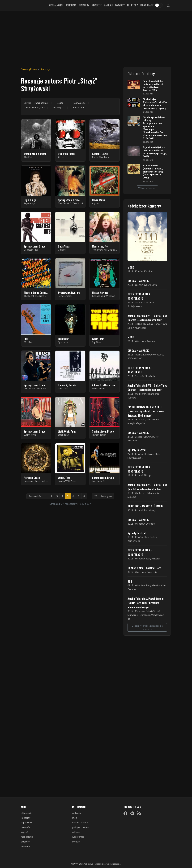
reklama (76, 832)
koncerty (26, 818)
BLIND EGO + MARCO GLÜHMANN (145, 506)
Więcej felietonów (147, 188)
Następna (107, 496)
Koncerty (71, 5)
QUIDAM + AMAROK (138, 281)
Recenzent (79, 108)
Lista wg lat (59, 108)
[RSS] (139, 813)
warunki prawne (80, 822)
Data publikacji (41, 103)
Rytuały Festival (137, 450)
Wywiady (120, 5)
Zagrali (108, 5)
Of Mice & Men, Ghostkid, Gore (144, 568)
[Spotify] (132, 813)
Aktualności (56, 5)
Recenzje (97, 5)
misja (75, 818)
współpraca (78, 837)
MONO (131, 267)
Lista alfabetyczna (35, 108)
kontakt (76, 842)
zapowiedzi (27, 822)
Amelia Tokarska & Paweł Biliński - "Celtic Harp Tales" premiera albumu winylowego (146, 603)
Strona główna (29, 69)
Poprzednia (35, 496)
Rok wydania (79, 103)
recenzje (25, 827)
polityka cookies (80, 827)
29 (96, 496)
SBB (130, 581)
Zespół (61, 103)
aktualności (27, 813)
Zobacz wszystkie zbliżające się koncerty (147, 627)
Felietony (132, 5)
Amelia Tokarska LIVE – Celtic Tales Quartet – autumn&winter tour (147, 318)
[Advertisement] (96, 37)
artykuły (25, 842)
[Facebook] (125, 813)
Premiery (84, 5)
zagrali (24, 832)
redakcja (76, 813)
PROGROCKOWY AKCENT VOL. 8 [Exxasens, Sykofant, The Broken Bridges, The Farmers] (146, 411)
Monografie (147, 5)
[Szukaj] (168, 5)
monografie (27, 837)
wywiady (25, 846)
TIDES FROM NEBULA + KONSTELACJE (140, 296)
